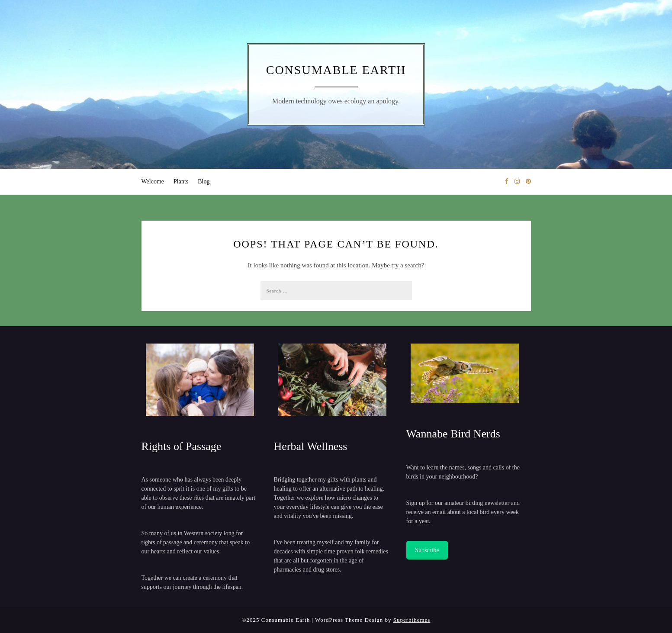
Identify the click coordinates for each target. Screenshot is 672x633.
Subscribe (427, 550)
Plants (181, 182)
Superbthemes (412, 620)
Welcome (153, 182)
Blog (204, 182)
